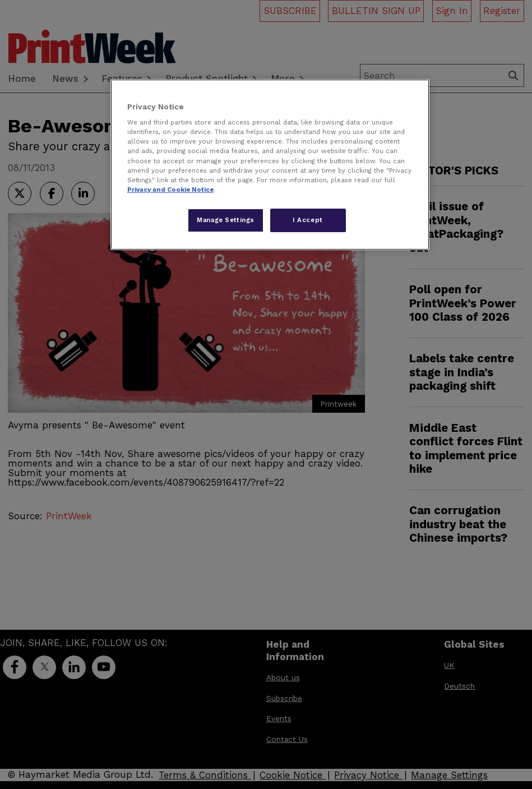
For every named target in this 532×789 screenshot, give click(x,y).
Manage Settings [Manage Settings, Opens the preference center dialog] (226, 220)
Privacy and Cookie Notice (170, 190)
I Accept (308, 220)
